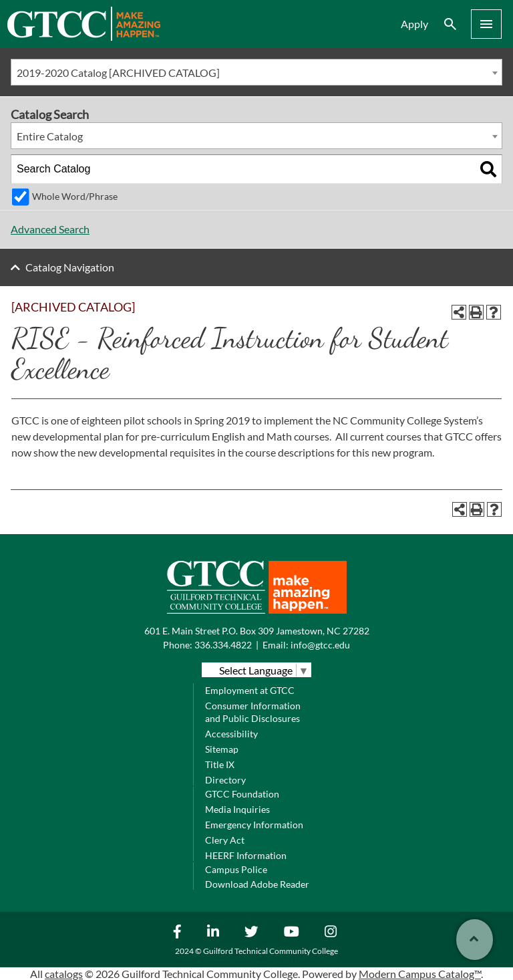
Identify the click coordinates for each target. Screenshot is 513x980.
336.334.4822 (223, 645)
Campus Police (236, 869)
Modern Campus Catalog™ (420, 974)
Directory (225, 780)
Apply (414, 24)
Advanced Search (50, 229)
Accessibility (231, 734)
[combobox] (256, 72)
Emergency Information (254, 825)
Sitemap (222, 749)
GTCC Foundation (242, 794)
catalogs (64, 974)
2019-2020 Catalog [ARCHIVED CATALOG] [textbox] (118, 73)
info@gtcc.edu (320, 645)
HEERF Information (246, 855)
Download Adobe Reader (257, 884)
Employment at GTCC (250, 690)
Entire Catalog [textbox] (50, 136)
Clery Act (225, 840)
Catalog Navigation (70, 267)
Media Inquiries (237, 809)
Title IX (220, 764)
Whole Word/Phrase (75, 196)
